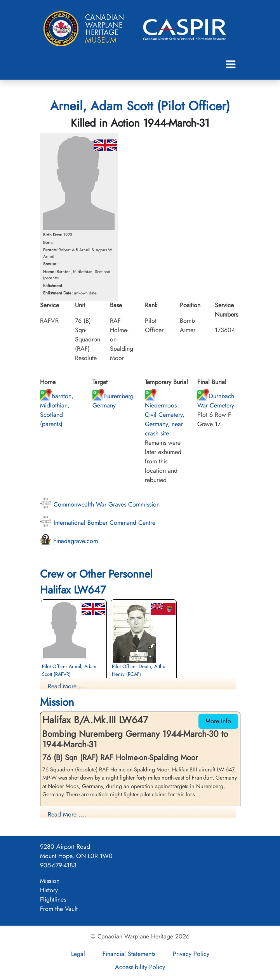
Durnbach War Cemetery (216, 401)
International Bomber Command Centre (98, 523)
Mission (50, 881)
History (49, 890)
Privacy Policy (191, 954)
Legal (78, 954)
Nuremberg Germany (113, 401)
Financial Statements (129, 954)
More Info (218, 721)
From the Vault (59, 909)
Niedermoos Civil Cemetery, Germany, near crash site (165, 415)
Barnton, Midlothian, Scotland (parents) (57, 410)
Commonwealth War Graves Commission (100, 504)
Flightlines (53, 899)
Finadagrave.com (69, 541)
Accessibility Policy (140, 967)
